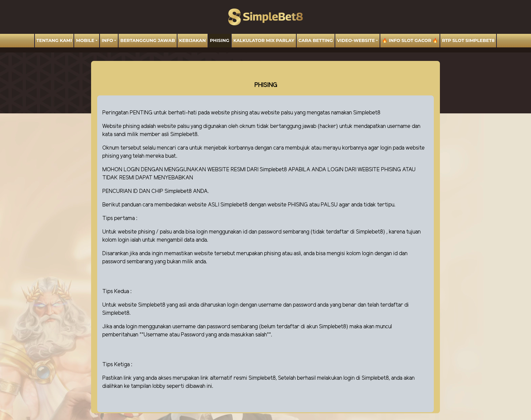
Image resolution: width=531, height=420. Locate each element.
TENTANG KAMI (54, 40)
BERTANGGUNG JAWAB (147, 40)
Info (107, 40)
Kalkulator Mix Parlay (264, 40)
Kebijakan (193, 40)
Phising (220, 40)
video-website (356, 40)
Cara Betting (316, 40)
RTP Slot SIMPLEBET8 (468, 40)
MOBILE (85, 40)
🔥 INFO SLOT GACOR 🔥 (410, 40)
